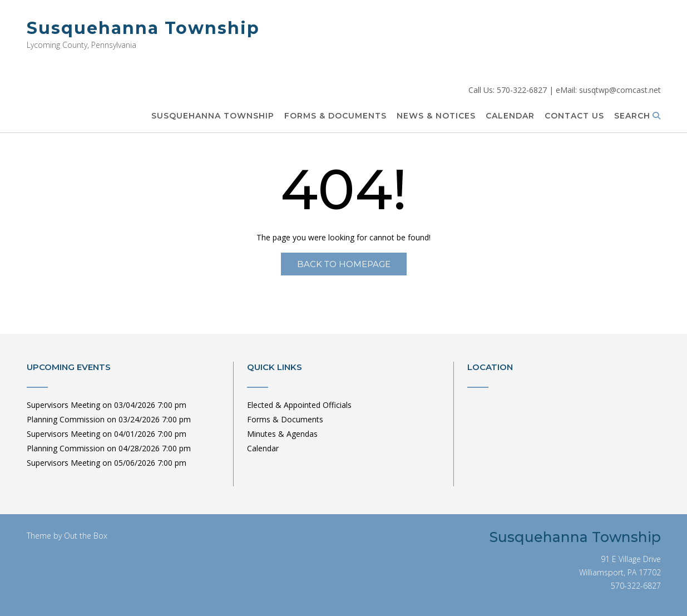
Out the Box (86, 536)
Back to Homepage (344, 264)
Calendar (510, 116)
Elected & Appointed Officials (299, 405)
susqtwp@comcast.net (620, 90)
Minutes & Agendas (282, 434)
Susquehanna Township (143, 28)
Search (637, 116)
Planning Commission (66, 419)
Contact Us (574, 116)
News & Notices (436, 116)
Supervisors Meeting (63, 405)
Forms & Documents (335, 116)
